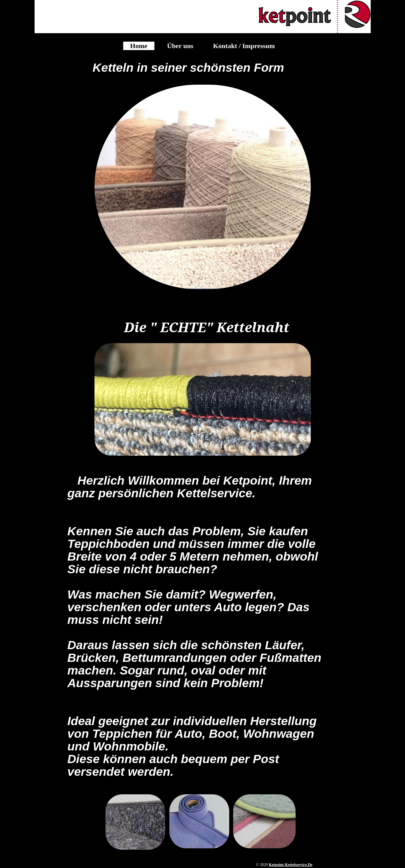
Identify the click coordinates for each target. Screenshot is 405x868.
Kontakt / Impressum (244, 46)
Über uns (180, 46)
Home (139, 46)
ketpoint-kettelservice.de (291, 865)
